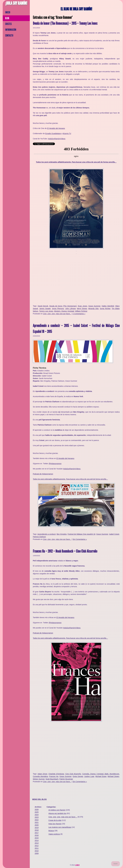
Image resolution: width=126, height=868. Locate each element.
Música (51, 831)
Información (11, 30)
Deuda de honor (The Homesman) (63, 306)
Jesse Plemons (58, 309)
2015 (37, 838)
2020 (37, 825)
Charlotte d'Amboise (56, 774)
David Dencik (43, 306)
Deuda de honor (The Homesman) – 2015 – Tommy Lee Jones (65, 23)
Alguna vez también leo (57, 813)
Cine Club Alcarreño (73, 774)
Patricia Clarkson (39, 537)
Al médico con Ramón (57, 810)
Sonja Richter (105, 309)
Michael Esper (101, 776)
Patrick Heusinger (66, 779)
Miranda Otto (94, 309)
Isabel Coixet (114, 534)
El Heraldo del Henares (56, 128)
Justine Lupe (89, 776)
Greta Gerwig (78, 776)
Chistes (8, 24)
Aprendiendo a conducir (47, 534)
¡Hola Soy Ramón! (16, 3)
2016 (37, 835)
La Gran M (77, 865)
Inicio (8, 12)
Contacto (9, 36)
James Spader (45, 309)
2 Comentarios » (79, 314)
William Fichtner (81, 311)
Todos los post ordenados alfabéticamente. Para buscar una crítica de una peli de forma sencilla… (76, 162)
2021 (37, 822)
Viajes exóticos (54, 834)
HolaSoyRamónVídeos (57, 139)
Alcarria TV (67, 134)
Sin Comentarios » (80, 539)
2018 (37, 830)
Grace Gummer (94, 306)
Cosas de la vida (55, 820)
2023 (37, 817)
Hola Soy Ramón (55, 824)
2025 (37, 812)
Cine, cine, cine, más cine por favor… (63, 817)
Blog (7, 18)
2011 (37, 848)
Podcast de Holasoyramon (43, 474)
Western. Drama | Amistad (64, 311)
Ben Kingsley (62, 534)
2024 (37, 815)
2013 (37, 843)
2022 (37, 820)
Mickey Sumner (39, 779)
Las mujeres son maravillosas (60, 827)
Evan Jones (83, 306)
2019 (37, 828)
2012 (37, 846)
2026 (37, 809)
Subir (115, 864)
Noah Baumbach (52, 779)
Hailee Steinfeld (108, 306)
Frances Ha (54, 776)
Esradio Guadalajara (53, 134)
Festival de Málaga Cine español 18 (82, 534)
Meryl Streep (82, 309)
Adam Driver (42, 774)
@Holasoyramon (55, 464)
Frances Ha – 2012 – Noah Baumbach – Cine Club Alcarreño (65, 551)
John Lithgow (70, 309)
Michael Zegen (113, 776)
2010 (37, 851)
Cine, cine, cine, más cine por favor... (57, 314)
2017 (37, 833)
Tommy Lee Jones (46, 311)
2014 (37, 840)
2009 (37, 853)
